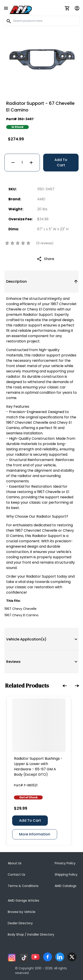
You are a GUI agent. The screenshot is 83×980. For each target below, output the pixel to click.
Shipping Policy (66, 875)
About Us (15, 863)
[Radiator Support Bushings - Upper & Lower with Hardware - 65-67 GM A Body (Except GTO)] (39, 725)
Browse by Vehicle (22, 912)
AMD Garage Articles (23, 900)
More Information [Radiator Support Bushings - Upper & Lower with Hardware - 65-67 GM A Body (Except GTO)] (35, 834)
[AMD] (21, 9)
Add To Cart (61, 162)
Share (49, 259)
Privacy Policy (65, 863)
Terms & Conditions (23, 886)
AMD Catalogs (66, 886)
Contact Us (16, 875)
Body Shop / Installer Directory (31, 934)
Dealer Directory (20, 923)
